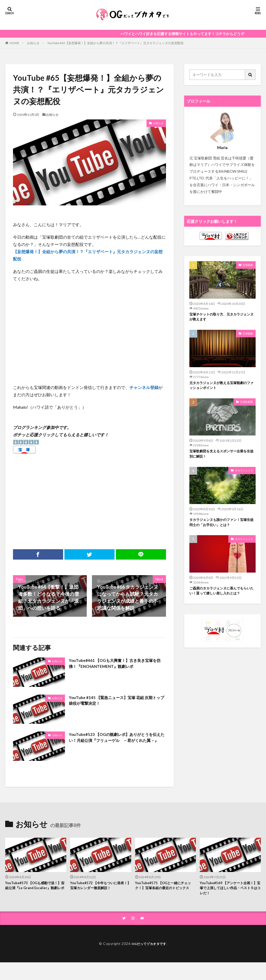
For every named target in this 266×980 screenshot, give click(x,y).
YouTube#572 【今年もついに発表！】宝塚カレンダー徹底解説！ (99, 886)
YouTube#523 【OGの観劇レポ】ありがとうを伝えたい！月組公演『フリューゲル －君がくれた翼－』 (116, 742)
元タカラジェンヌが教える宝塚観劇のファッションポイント (222, 388)
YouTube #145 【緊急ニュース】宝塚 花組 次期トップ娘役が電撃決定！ (115, 702)
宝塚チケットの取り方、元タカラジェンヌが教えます (222, 318)
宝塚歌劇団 (247, 405)
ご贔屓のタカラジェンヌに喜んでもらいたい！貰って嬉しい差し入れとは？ (222, 598)
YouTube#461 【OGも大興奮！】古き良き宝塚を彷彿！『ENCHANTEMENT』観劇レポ (116, 664)
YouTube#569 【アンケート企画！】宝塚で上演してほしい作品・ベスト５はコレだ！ (227, 889)
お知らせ (33, 43)
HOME (14, 43)
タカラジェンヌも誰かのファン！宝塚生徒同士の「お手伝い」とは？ (222, 528)
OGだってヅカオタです (149, 946)
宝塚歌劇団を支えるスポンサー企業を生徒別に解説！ (222, 458)
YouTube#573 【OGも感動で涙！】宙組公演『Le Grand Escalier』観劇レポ (31, 889)
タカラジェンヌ (244, 475)
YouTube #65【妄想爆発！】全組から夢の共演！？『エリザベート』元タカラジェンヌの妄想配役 (115, 43)
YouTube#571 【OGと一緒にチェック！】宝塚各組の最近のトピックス (165, 889)
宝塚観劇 (248, 265)
